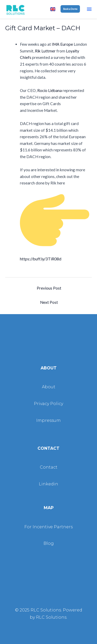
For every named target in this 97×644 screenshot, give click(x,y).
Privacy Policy (48, 404)
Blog (49, 543)
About (49, 387)
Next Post (49, 302)
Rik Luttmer (45, 51)
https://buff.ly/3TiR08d (41, 259)
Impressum (48, 420)
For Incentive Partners (48, 527)
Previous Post (49, 288)
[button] (89, 9)
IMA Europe (62, 44)
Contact (49, 467)
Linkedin (48, 484)
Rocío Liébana (50, 90)
